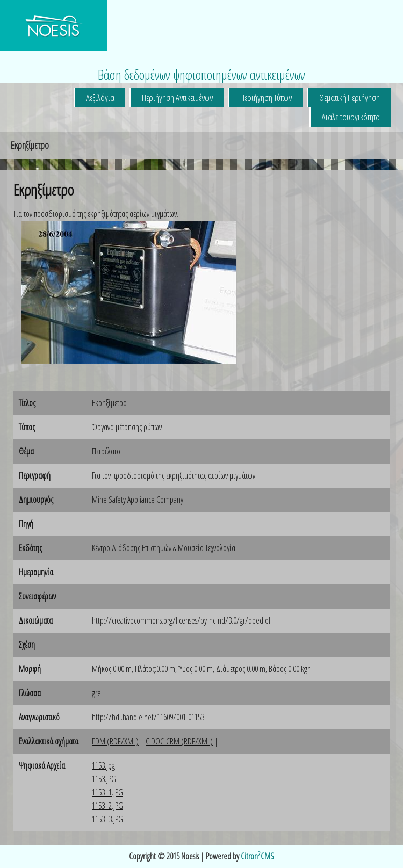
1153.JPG (104, 779)
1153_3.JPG (107, 819)
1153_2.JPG (107, 806)
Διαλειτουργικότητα (351, 117)
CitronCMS (257, 856)
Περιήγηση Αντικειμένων (177, 97)
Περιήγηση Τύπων (266, 97)
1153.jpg (103, 765)
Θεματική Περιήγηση (350, 97)
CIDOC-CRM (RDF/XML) (179, 741)
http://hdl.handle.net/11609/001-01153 (148, 717)
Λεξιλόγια (100, 97)
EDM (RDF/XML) (115, 741)
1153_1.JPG (107, 792)
